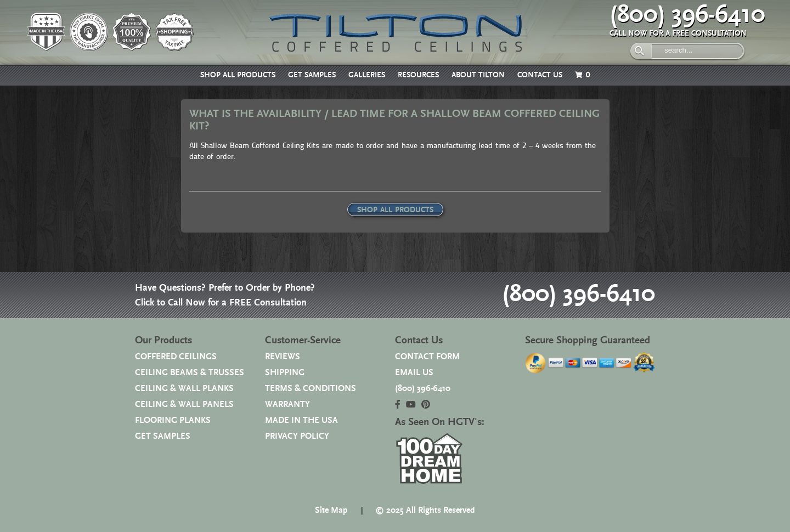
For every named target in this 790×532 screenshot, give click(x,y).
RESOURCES (418, 75)
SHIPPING (285, 373)
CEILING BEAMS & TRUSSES (190, 373)
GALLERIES (367, 75)
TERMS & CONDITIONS (311, 389)
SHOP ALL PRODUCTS (238, 75)
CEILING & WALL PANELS (184, 404)
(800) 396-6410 (687, 15)
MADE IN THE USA (301, 420)
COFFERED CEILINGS (176, 357)
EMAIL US (414, 373)
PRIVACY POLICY (297, 436)
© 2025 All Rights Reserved (425, 510)
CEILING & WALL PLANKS (184, 389)
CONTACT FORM (427, 357)
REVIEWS (283, 357)
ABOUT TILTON (478, 75)
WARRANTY (287, 404)
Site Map (331, 510)
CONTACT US (540, 75)
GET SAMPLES (312, 75)
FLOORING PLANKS (173, 420)
